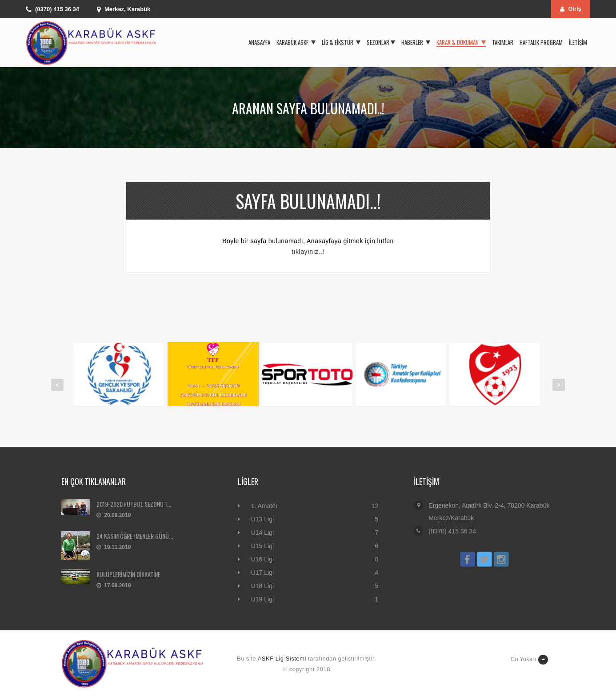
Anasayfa (259, 42)
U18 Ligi (262, 586)
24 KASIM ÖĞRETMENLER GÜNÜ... (135, 536)
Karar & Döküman (461, 42)
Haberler (416, 42)
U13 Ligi (262, 519)
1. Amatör (264, 506)
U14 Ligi (262, 533)
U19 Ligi (262, 599)
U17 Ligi (262, 573)
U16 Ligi (262, 559)
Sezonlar (381, 42)
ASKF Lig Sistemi (282, 659)
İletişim (578, 42)
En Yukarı (530, 660)
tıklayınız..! (308, 252)
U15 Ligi (262, 546)
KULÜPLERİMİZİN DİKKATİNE (128, 574)
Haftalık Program (541, 42)
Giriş (571, 9)
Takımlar (503, 42)
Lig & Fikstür (341, 42)
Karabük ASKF (296, 42)
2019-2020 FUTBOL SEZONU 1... (134, 504)
